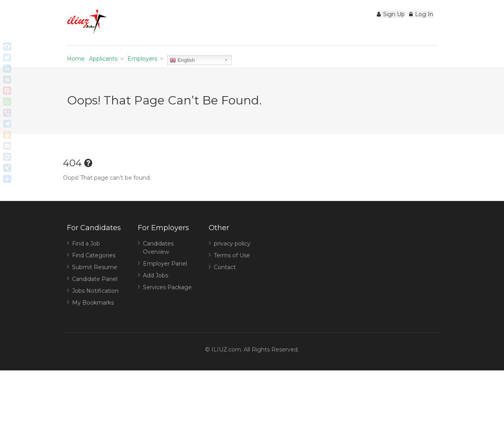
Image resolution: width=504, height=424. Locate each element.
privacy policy (232, 256)
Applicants (119, 63)
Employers (170, 63)
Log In (416, 18)
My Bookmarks (93, 315)
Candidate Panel (95, 292)
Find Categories (94, 268)
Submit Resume (95, 280)
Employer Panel (165, 276)
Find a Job (86, 256)
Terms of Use (232, 268)
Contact (225, 280)
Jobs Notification (95, 303)
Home (81, 63)
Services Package (167, 300)
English (216, 60)
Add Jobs (156, 288)
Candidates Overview (158, 260)
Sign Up (375, 18)
